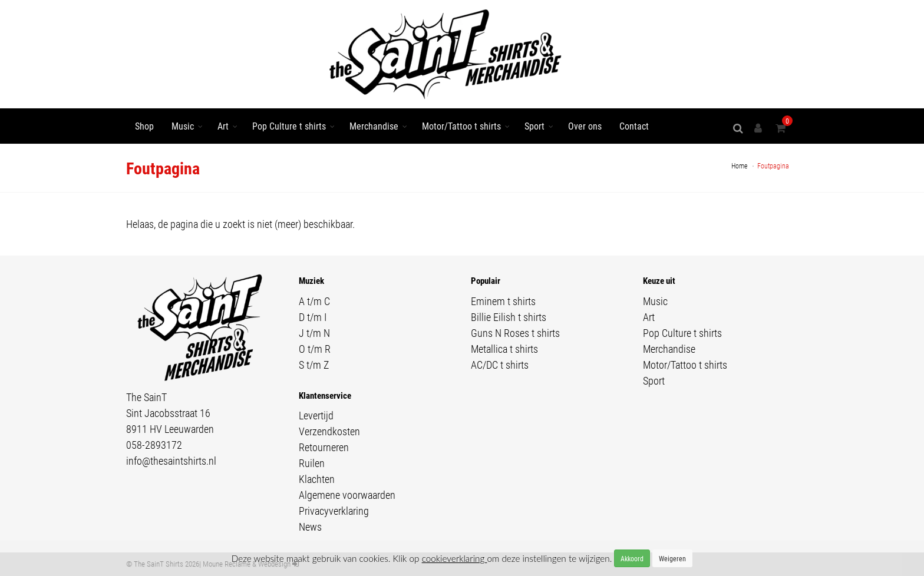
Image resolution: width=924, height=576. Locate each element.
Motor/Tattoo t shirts (461, 126)
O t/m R (315, 349)
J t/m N (314, 333)
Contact (634, 126)
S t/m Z (314, 365)
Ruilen (312, 463)
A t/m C (314, 301)
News (310, 527)
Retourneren (324, 447)
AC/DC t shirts (500, 365)
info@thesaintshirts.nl (171, 461)
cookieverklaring (455, 558)
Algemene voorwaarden (347, 495)
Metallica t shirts (504, 349)
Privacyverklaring (334, 511)
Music (183, 126)
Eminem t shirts (503, 301)
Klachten (317, 479)
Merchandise (374, 126)
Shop (144, 126)
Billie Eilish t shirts (509, 317)
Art (223, 126)
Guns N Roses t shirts (515, 333)
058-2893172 (154, 445)
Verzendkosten (329, 431)
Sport (534, 126)
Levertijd (316, 415)
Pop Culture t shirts (289, 126)
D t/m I (313, 317)
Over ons (585, 126)
